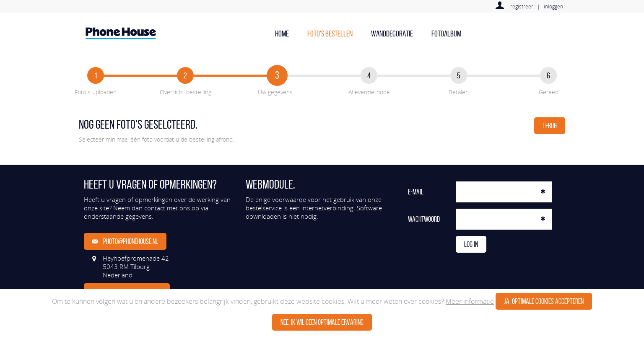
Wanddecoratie (392, 34)
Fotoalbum (446, 34)
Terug (550, 126)
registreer (522, 6)
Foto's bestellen (330, 34)
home (282, 34)
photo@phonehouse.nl (125, 241)
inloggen (553, 6)
